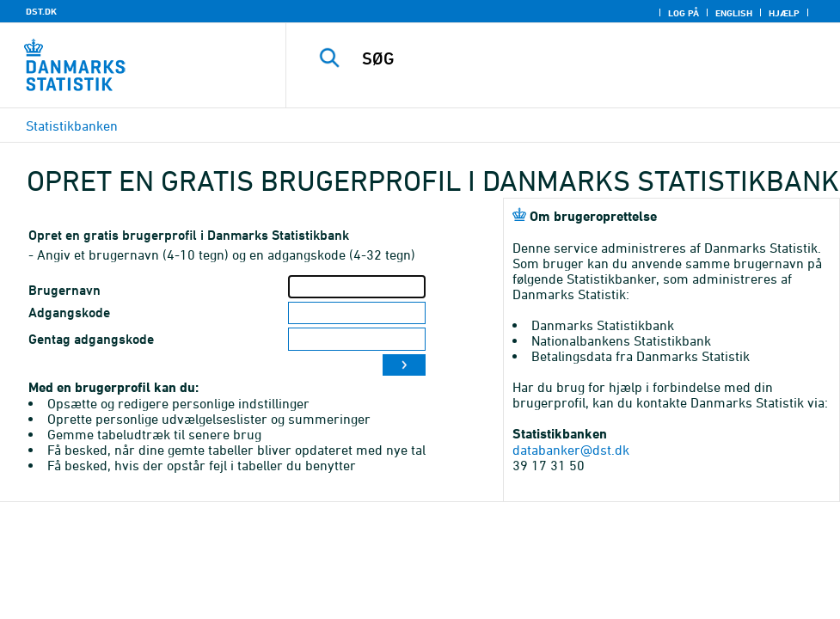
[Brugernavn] (357, 287)
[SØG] (574, 58)
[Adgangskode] (357, 313)
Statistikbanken (72, 126)
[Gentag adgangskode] (357, 339)
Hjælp (784, 13)
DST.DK (41, 11)
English (734, 13)
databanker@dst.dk (571, 450)
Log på (684, 13)
